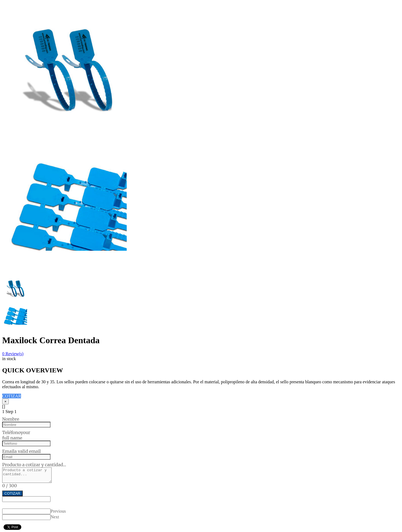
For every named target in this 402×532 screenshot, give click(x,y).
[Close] (5, 401)
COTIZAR (12, 396)
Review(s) (13, 354)
